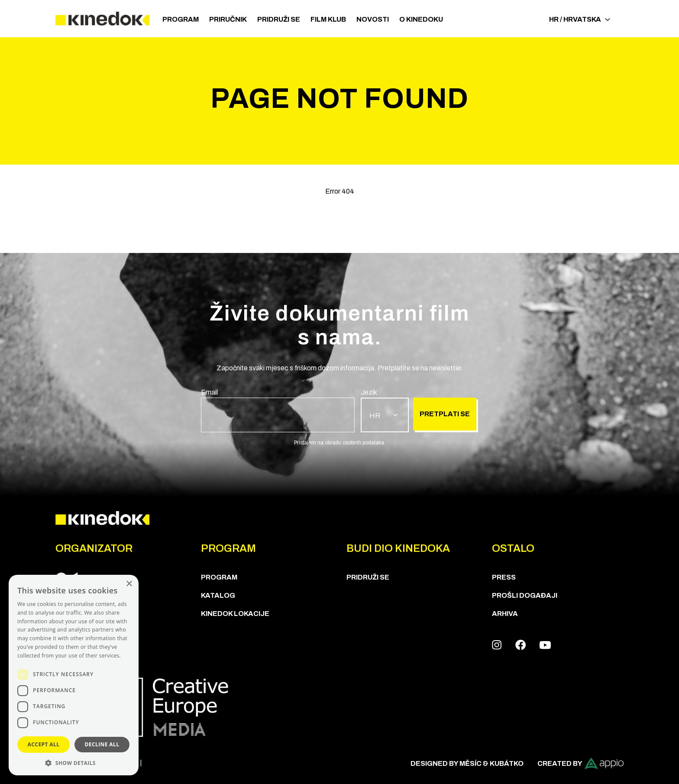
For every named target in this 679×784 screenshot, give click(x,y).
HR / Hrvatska (580, 19)
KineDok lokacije (235, 614)
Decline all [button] (102, 744)
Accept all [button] (44, 744)
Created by (580, 763)
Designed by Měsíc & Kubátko (467, 763)
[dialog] (74, 675)
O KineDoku (421, 19)
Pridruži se (279, 19)
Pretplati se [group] (445, 414)
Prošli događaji (525, 595)
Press (504, 577)
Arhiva (505, 614)
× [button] (129, 584)
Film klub (328, 19)
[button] (74, 763)
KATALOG (218, 595)
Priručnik (228, 19)
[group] (278, 410)
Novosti (373, 19)
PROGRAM (181, 19)
